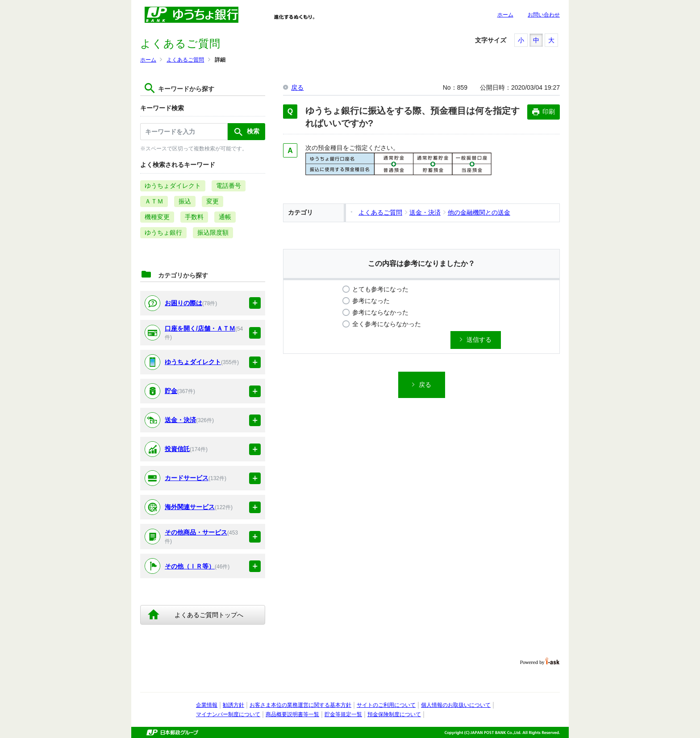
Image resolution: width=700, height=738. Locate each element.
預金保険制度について (394, 714)
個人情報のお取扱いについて (456, 705)
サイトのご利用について (386, 705)
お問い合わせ (544, 15)
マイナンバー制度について (228, 714)
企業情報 (207, 705)
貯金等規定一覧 (343, 714)
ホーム (505, 15)
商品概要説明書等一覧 (292, 714)
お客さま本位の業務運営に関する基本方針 (300, 705)
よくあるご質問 (185, 60)
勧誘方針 (233, 705)
